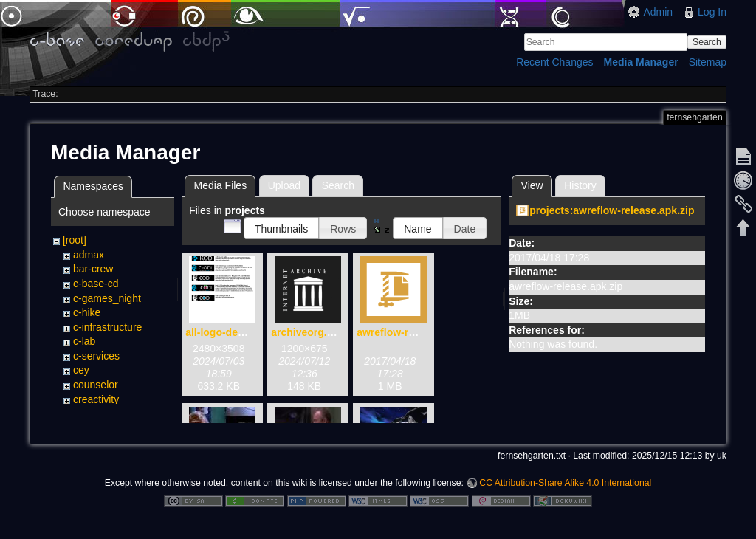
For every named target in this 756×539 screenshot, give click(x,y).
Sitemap (708, 62)
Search (707, 42)
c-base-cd (96, 284)
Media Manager (641, 62)
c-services (96, 356)
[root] (75, 240)
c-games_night (107, 298)
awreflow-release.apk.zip (417, 332)
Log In (712, 12)
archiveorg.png (308, 332)
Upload (284, 185)
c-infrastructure (107, 327)
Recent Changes (554, 62)
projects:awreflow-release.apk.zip (612, 210)
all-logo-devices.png (235, 332)
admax (89, 255)
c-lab (84, 341)
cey (81, 370)
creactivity (96, 399)
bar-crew (93, 269)
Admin (658, 12)
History (580, 185)
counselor (96, 385)
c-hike (87, 312)
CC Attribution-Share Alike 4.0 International (565, 490)
